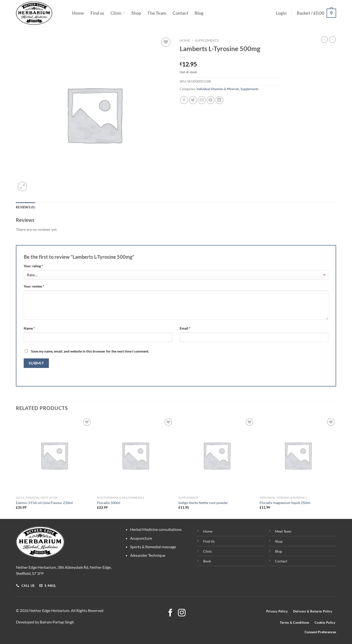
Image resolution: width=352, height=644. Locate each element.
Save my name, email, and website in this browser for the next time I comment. (90, 351)
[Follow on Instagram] (182, 613)
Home (78, 13)
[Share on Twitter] (193, 100)
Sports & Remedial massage (153, 547)
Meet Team (283, 531)
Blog (199, 13)
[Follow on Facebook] (170, 613)
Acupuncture (141, 538)
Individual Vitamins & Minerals (218, 89)
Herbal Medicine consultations (156, 529)
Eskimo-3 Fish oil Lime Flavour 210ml (44, 503)
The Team (157, 13)
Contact (180, 13)
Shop (136, 13)
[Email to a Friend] (202, 100)
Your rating (33, 266)
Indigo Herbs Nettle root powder (203, 503)
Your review (34, 286)
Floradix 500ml (109, 503)
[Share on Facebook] (184, 100)
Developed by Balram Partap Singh (45, 622)
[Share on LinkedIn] (219, 100)
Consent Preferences (320, 632)
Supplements (207, 41)
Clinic (118, 13)
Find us (97, 13)
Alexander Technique (148, 555)
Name (29, 328)
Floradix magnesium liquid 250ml (285, 503)
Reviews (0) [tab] (26, 207)
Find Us (209, 541)
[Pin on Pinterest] (211, 100)
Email (185, 328)
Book (207, 561)
